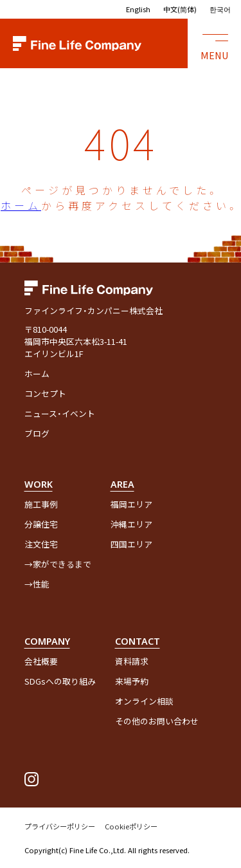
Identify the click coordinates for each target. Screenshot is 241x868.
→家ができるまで (58, 564)
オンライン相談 (144, 701)
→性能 (37, 584)
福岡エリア (131, 504)
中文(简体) (180, 9)
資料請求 (132, 661)
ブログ (37, 433)
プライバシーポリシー (60, 826)
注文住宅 (41, 544)
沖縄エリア (131, 524)
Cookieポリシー (131, 826)
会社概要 (41, 661)
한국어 (220, 9)
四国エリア (131, 544)
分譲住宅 (41, 524)
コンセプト (45, 393)
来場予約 (132, 681)
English (138, 9)
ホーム (21, 205)
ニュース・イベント (60, 413)
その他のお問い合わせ (157, 721)
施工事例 (41, 504)
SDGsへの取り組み (60, 681)
